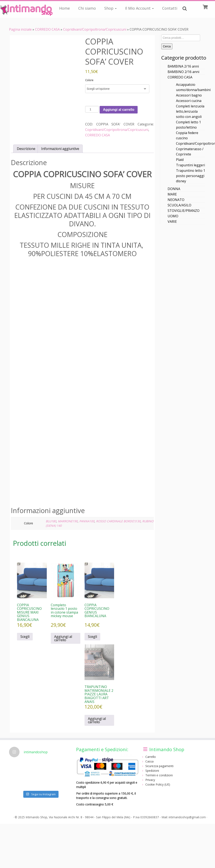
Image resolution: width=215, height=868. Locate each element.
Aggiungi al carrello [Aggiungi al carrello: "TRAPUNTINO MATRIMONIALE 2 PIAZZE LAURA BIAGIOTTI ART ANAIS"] (97, 720)
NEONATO (176, 200)
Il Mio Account (139, 8)
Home (64, 8)
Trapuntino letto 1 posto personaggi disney (191, 176)
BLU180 (51, 521)
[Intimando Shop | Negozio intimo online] (25, 9)
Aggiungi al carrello (119, 110)
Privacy (150, 780)
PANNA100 (87, 521)
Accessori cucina (189, 101)
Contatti (170, 8)
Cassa (149, 761)
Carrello (151, 757)
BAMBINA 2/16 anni (183, 66)
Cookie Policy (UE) (158, 784)
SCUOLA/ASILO (179, 205)
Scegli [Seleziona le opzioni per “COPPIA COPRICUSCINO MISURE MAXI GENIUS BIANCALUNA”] (25, 637)
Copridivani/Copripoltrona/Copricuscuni (95, 29)
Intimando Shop (36, 817)
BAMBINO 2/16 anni (183, 72)
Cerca (167, 46)
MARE (172, 194)
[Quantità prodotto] (92, 109)
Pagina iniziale (20, 29)
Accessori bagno (189, 95)
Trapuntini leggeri (190, 165)
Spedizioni (152, 771)
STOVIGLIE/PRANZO (184, 211)
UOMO (173, 216)
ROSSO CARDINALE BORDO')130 (118, 521)
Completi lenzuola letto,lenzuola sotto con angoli (190, 111)
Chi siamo (87, 8)
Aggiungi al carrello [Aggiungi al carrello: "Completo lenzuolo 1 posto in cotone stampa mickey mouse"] (63, 638)
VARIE (172, 222)
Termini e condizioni (159, 775)
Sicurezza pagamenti (159, 766)
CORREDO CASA (47, 29)
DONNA (174, 189)
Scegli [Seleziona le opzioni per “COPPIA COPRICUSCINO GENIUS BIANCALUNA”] (92, 637)
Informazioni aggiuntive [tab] (60, 149)
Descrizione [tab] (26, 149)
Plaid (180, 160)
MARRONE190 (68, 521)
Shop (110, 8)
